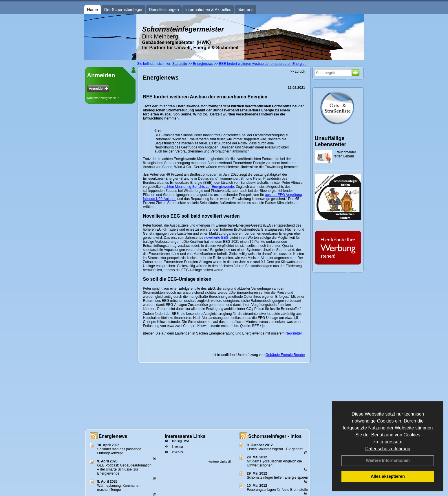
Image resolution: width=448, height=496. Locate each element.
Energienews (113, 436)
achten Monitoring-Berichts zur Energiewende (199, 187)
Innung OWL (181, 441)
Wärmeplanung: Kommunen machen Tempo (119, 488)
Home (93, 10)
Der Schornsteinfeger (123, 10)
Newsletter (294, 333)
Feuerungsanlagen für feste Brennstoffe (277, 490)
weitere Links (220, 462)
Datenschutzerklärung (388, 449)
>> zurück (298, 71)
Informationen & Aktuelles (208, 10)
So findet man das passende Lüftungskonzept (119, 451)
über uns (245, 10)
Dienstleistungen (164, 10)
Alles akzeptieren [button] (388, 476)
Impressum (391, 442)
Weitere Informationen (388, 460)
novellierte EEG (216, 238)
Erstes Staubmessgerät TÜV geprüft (275, 449)
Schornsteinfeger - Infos (275, 436)
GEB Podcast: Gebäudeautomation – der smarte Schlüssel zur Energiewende (124, 469)
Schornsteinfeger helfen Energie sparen (277, 477)
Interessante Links (185, 436)
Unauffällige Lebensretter (331, 141)
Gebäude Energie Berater (285, 355)
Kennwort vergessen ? (103, 98)
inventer (178, 447)
